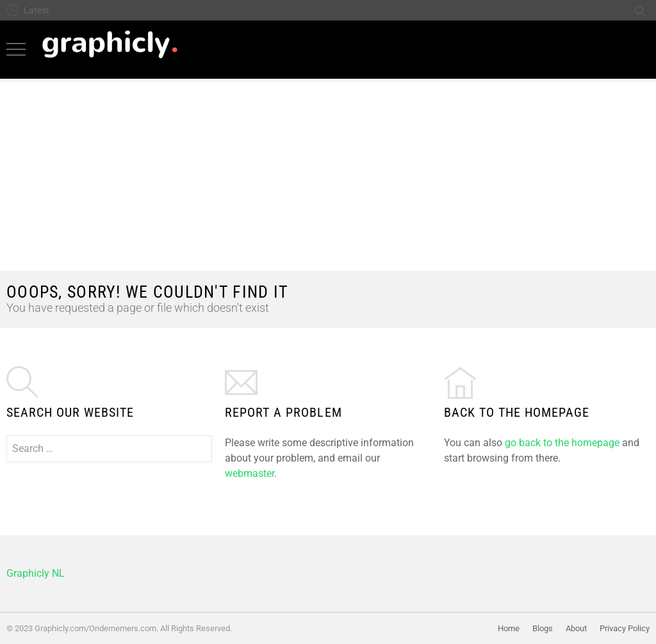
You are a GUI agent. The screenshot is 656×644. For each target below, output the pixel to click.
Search (640, 10)
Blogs (543, 628)
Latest (37, 10)
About (576, 628)
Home (509, 628)
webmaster (250, 473)
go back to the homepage (562, 443)
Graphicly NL (36, 573)
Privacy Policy (625, 628)
